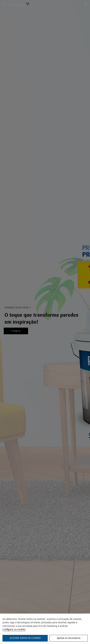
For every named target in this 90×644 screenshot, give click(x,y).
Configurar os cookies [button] (14, 629)
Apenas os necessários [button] (69, 638)
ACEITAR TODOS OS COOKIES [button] (25, 638)
